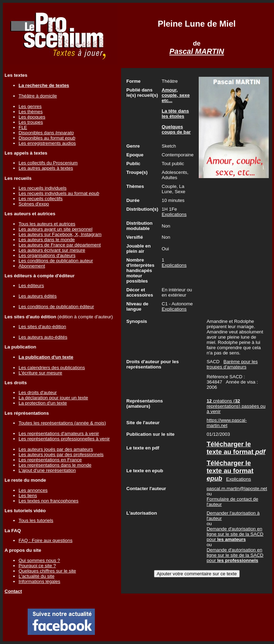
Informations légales (39, 581)
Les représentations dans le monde (55, 465)
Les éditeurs (31, 286)
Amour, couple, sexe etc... (176, 95)
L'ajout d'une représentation (47, 470)
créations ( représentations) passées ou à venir (236, 406)
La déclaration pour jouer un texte (53, 398)
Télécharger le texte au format (236, 448)
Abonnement (32, 266)
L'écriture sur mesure (40, 373)
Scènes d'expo (34, 204)
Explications (174, 214)
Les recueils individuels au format (59, 193)
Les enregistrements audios (47, 143)
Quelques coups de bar (176, 129)
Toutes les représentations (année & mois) (62, 423)
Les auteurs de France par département (60, 245)
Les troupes (31, 122)
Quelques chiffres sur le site (47, 571)
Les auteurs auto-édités (43, 337)
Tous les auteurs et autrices (47, 224)
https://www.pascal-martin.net (227, 423)
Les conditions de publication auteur (56, 261)
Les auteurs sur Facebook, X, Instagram (60, 234)
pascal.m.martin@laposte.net (237, 489)
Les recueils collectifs (41, 199)
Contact (13, 591)
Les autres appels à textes (46, 168)
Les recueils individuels (43, 188)
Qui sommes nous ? (39, 560)
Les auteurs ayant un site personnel (55, 229)
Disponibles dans (46, 133)
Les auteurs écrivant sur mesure (52, 250)
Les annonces (33, 490)
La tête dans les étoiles (175, 114)
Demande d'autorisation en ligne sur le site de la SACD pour (235, 534)
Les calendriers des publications (52, 368)
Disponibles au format (47, 138)
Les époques (32, 117)
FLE (23, 127)
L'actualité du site (37, 576)
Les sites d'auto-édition (42, 327)
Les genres (30, 106)
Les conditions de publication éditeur (56, 307)
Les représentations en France (50, 460)
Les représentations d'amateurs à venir (59, 433)
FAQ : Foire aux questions (45, 540)
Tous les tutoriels (36, 520)
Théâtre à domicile (38, 96)
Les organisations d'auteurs (47, 255)
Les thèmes (31, 112)
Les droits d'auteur (38, 392)
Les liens (28, 496)
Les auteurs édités (38, 296)
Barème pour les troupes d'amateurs (232, 364)
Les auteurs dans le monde (47, 240)
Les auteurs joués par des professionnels (61, 455)
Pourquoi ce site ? (37, 566)
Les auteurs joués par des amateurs (56, 449)
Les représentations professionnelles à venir (64, 439)
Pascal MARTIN (197, 52)
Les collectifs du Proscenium (48, 163)
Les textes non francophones (48, 501)
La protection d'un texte (43, 403)
